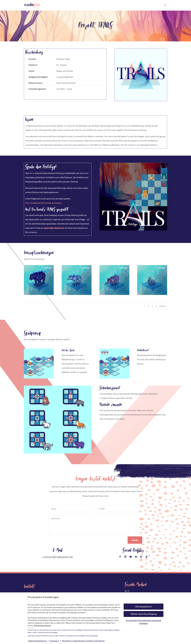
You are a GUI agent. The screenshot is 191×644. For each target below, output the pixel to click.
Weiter (163, 306)
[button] (144, 607)
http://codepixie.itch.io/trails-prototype (43, 203)
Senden (135, 540)
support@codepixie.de (54, 228)
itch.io (32, 173)
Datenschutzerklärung (42, 625)
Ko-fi (127, 591)
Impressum (54, 641)
